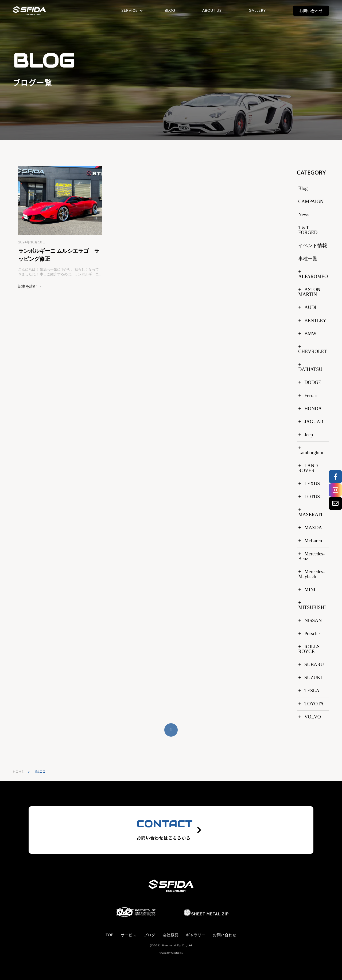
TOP (110, 935)
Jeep (309, 435)
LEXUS (312, 484)
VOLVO (312, 717)
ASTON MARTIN (309, 292)
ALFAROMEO (313, 276)
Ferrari (311, 396)
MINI (310, 590)
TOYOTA (314, 704)
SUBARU (314, 665)
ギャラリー (196, 935)
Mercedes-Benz (311, 556)
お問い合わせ (311, 11)
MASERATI (310, 515)
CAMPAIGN (311, 201)
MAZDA (313, 528)
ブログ (150, 935)
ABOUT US (212, 11)
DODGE (313, 382)
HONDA (313, 409)
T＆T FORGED (308, 230)
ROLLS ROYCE (309, 649)
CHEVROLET (312, 351)
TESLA (312, 691)
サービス (129, 935)
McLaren (313, 541)
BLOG (170, 11)
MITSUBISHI (312, 607)
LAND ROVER (308, 468)
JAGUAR (314, 422)
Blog (303, 188)
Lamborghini (311, 453)
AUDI (310, 307)
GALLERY (257, 11)
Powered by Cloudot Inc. (171, 953)
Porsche (312, 634)
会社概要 (171, 935)
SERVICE (129, 11)
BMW (310, 334)
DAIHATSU (310, 369)
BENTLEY (315, 321)
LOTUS (312, 497)
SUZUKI (313, 678)
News (304, 215)
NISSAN (313, 621)
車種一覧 (308, 259)
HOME (18, 772)
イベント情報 (313, 246)
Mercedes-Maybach (311, 574)
